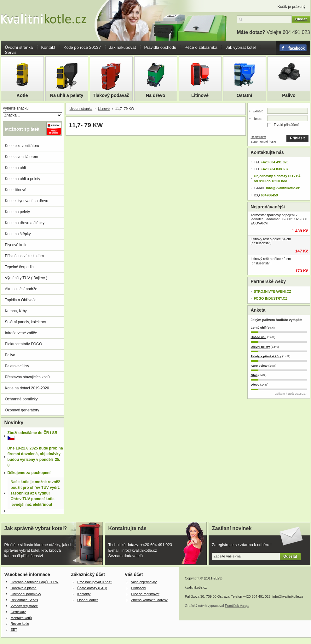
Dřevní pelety (260, 347)
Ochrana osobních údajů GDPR (35, 582)
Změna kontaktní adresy (149, 600)
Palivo (289, 95)
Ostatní (245, 95)
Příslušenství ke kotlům (24, 256)
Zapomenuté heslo (264, 141)
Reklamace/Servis (24, 600)
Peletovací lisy (17, 366)
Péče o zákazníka (201, 47)
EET (14, 630)
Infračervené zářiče (21, 333)
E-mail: (258, 111)
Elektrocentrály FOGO (24, 344)
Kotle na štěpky (18, 234)
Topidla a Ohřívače (21, 300)
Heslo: (258, 119)
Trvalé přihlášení (286, 125)
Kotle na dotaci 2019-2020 (27, 388)
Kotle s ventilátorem (22, 157)
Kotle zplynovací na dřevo (27, 201)
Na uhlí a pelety (67, 95)
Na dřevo (156, 95)
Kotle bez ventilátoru (22, 146)
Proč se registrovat (145, 594)
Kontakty (84, 594)
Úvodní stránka (19, 47)
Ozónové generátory (22, 410)
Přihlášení (139, 588)
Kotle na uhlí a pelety (23, 179)
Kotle (22, 95)
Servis (11, 52)
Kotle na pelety (17, 212)
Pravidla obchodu (160, 47)
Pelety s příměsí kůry (266, 356)
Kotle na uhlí (16, 168)
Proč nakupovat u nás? (95, 582)
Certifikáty (18, 612)
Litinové (200, 95)
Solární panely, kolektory (26, 322)
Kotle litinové (16, 190)
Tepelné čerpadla (19, 267)
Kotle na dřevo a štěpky (25, 223)
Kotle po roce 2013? (82, 47)
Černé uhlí (258, 328)
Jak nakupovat (122, 47)
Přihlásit (297, 138)
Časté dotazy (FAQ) (92, 588)
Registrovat (259, 137)
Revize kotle (20, 624)
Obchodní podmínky (26, 594)
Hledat (301, 19)
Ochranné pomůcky (21, 399)
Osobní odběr (87, 600)
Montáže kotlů (21, 618)
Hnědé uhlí (259, 337)
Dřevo (255, 384)
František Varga (237, 606)
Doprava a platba (24, 588)
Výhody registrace (24, 606)
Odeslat (290, 556)
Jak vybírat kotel (241, 47)
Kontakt (48, 47)
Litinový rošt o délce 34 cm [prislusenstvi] (271, 241)
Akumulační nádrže (21, 289)
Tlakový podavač (111, 95)
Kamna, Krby (16, 311)
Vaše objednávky (144, 582)
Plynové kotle (16, 245)
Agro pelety (259, 366)
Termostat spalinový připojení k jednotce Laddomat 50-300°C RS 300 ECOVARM (279, 219)
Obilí (254, 375)
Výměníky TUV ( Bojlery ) (26, 278)
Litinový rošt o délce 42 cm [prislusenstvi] (271, 261)
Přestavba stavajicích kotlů (27, 377)
